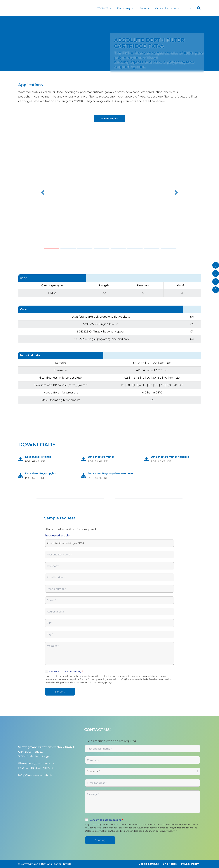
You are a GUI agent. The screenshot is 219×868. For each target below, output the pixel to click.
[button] (112, 8)
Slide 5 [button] (118, 249)
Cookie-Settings (149, 864)
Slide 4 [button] (101, 249)
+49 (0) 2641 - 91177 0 (43, 764)
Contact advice (168, 8)
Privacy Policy (190, 864)
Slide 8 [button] (168, 249)
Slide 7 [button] (151, 249)
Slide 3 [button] (84, 249)
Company (128, 8)
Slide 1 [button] (51, 249)
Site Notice (170, 864)
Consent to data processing (66, 676)
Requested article (57, 540)
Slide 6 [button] (135, 249)
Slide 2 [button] (68, 249)
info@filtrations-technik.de (37, 775)
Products (106, 8)
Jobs (146, 8)
